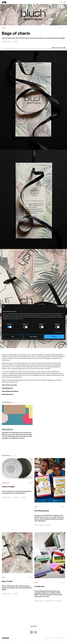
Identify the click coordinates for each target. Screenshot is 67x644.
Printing (15, 42)
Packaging (16, 497)
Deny (13, 337)
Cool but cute (39, 586)
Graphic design (7, 42)
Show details (58, 332)
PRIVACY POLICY (53, 638)
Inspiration (6, 483)
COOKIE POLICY (47, 638)
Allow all (54, 337)
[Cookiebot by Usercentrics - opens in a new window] (58, 306)
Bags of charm (7, 581)
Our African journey (42, 511)
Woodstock (8, 429)
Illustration (49, 601)
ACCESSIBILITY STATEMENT (61, 638)
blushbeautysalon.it (8, 394)
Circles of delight (8, 487)
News (4, 28)
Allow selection (33, 337)
